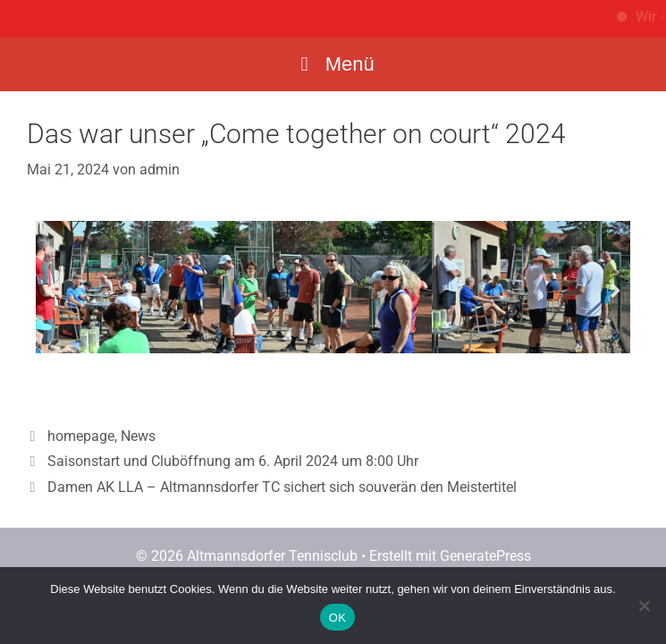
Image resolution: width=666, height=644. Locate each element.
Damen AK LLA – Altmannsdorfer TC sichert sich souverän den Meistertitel (282, 487)
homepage (81, 436)
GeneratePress (485, 556)
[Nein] (644, 606)
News (138, 436)
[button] (51, 290)
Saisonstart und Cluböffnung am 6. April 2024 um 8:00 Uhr (233, 461)
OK (337, 618)
